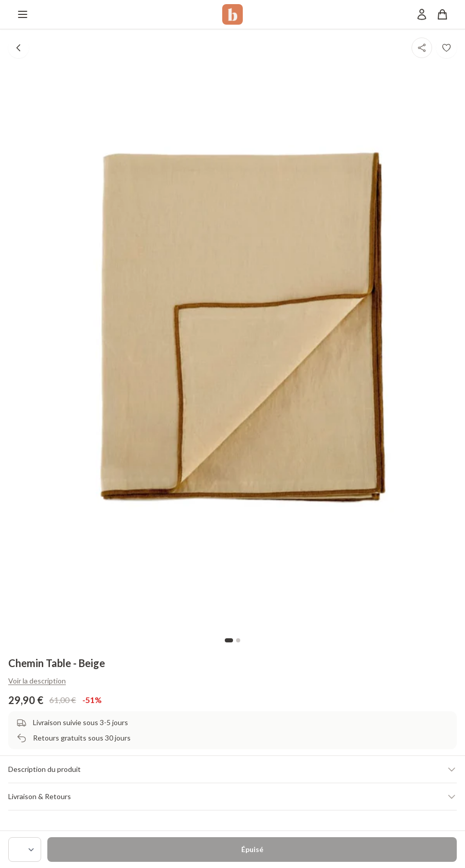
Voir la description (37, 681)
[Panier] (442, 14)
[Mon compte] (422, 14)
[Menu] (23, 14)
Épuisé (252, 849)
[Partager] (422, 48)
